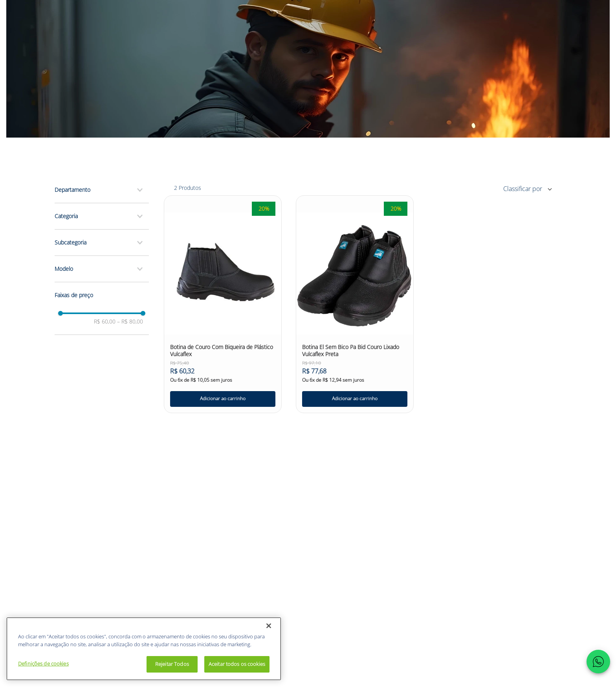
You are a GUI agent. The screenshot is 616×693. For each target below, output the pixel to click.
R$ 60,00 (105, 321)
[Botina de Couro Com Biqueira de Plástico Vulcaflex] (223, 304)
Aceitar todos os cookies (237, 664)
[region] (144, 649)
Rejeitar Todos (172, 664)
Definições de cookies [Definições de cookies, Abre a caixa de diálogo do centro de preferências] (43, 664)
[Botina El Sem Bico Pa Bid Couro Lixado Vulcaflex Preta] (355, 304)
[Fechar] (269, 626)
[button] (102, 190)
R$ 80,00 (130, 321)
